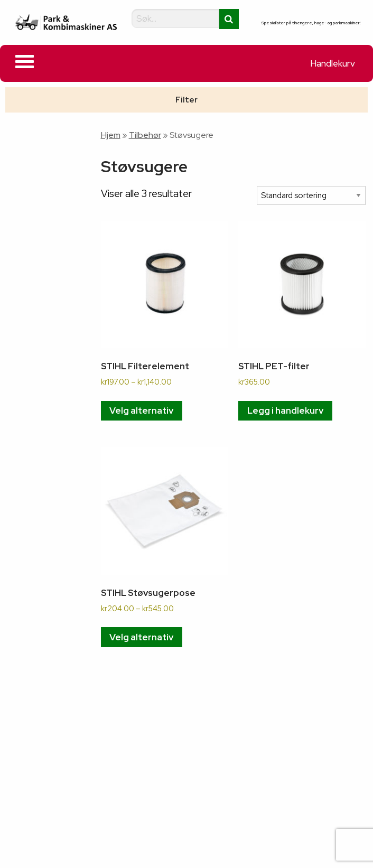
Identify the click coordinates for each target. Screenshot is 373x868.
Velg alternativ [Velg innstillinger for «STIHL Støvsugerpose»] (141, 637)
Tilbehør (145, 135)
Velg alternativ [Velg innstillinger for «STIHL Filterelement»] (141, 410)
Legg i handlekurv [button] (285, 410)
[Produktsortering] (311, 196)
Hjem (111, 135)
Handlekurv (333, 63)
